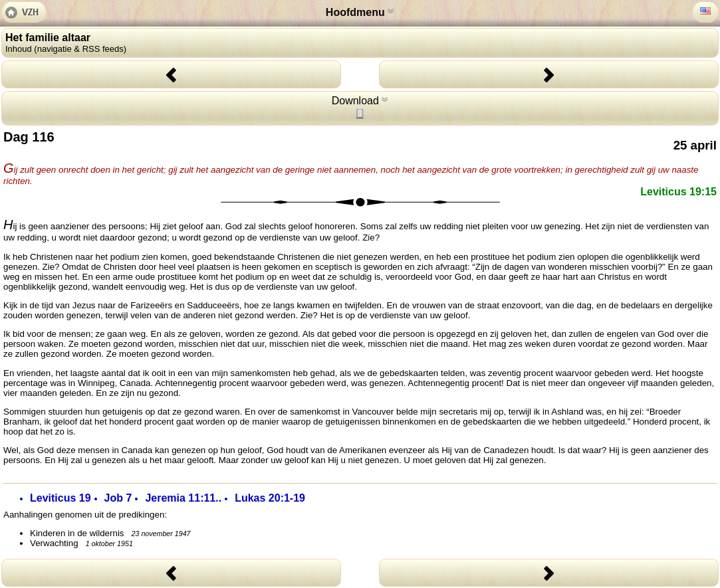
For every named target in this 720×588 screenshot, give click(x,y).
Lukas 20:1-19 (270, 498)
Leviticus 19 (60, 498)
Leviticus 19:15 (678, 192)
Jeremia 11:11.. (183, 498)
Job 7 (118, 498)
